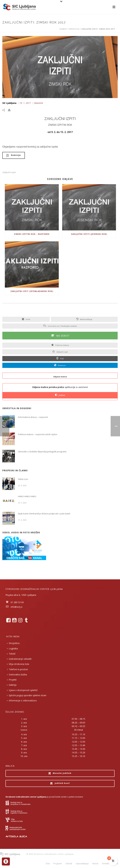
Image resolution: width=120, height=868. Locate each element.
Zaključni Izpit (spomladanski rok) (32, 291)
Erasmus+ (60, 365)
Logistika (12, 648)
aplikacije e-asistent (76, 387)
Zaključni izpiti (9, 172)
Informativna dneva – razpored (33, 417)
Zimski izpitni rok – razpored (32, 234)
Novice (95, 864)
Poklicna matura (60, 345)
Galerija (12, 685)
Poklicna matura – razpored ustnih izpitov (38, 434)
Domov (63, 29)
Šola (48, 864)
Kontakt (106, 864)
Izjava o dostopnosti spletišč (22, 690)
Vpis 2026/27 (60, 336)
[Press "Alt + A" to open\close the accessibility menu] (6, 862)
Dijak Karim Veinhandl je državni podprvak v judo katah (44, 514)
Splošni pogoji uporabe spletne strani (27, 695)
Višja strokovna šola (18, 664)
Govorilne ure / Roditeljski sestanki (60, 326)
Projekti (12, 680)
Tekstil (11, 654)
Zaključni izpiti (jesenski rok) (89, 234)
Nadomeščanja (84, 319)
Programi (58, 864)
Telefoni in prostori (17, 669)
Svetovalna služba (17, 674)
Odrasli (69, 864)
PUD (60, 359)
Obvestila (74, 29)
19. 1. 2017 (25, 103)
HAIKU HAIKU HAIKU (27, 496)
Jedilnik (60, 395)
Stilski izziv (23, 479)
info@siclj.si (16, 607)
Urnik (26, 319)
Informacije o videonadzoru (22, 700)
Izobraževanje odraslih (19, 659)
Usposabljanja (82, 864)
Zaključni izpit (60, 352)
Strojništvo (13, 643)
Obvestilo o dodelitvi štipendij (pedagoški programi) (42, 452)
